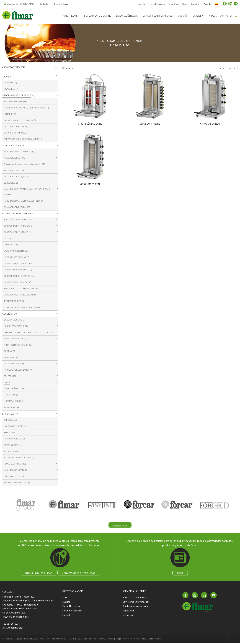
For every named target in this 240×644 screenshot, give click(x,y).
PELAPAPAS (9, 245)
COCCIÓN (184, 16)
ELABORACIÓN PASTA (128, 16)
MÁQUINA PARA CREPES (15, 470)
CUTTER (7, 238)
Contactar (44, 4)
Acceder (208, 4)
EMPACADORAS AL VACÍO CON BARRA (21, 295)
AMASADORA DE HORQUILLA (17, 177)
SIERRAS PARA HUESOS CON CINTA (20, 120)
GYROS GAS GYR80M (90, 184)
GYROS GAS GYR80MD (150, 124)
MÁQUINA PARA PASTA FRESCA (18, 151)
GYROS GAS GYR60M (210, 124)
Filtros (68, 68)
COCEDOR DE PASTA (13, 364)
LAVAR (75, 16)
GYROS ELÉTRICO (13, 388)
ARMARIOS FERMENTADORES (17, 345)
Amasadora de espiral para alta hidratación (24, 164)
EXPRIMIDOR (10, 432)
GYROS (138, 41)
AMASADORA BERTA (13, 170)
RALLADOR (9, 114)
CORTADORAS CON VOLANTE (17, 270)
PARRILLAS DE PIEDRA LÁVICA (17, 370)
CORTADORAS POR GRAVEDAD (18, 276)
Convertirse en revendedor (137, 603)
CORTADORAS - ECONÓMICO (17, 263)
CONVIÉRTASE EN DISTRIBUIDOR (79, 574)
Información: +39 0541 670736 (19, 4)
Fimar (65, 598)
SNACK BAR (200, 16)
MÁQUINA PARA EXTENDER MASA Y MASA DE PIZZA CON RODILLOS (27, 192)
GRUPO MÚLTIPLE (12, 445)
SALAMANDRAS (11, 407)
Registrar (195, 4)
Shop (111, 41)
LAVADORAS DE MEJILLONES (17, 251)
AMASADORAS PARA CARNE (16, 126)
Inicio (100, 41)
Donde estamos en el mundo (138, 608)
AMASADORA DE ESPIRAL (15, 158)
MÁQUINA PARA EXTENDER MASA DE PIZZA (23, 201)
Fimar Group (174, 4)
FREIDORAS (9, 357)
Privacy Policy (126, 640)
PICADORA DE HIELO (13, 439)
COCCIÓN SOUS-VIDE (13, 320)
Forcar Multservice (72, 608)
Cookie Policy (140, 640)
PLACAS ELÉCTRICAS (13, 464)
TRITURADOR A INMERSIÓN (16, 220)
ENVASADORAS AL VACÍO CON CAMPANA (22, 288)
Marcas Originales (156, 4)
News (185, 4)
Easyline (67, 603)
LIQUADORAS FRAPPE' (14, 426)
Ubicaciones (129, 612)
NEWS (180, 574)
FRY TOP (8, 376)
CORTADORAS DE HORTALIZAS (18, 226)
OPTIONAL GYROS (14, 401)
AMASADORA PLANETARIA (16, 207)
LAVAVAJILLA (10, 89)
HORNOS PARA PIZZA (14, 326)
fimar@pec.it (113, 640)
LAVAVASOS (9, 83)
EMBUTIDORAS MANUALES (16, 133)
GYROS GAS (11, 395)
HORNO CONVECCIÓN (14, 339)
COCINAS (8, 351)
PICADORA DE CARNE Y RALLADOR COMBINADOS (26, 108)
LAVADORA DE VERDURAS (15, 257)
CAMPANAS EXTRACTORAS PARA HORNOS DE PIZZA (27, 332)
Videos (213, 16)
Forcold (66, 617)
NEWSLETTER (120, 526)
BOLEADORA (10, 183)
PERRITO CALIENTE (12, 476)
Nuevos (141, 4)
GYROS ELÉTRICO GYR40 (90, 124)
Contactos (226, 16)
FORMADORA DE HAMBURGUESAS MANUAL (23, 139)
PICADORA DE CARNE (13, 101)
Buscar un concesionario (135, 598)
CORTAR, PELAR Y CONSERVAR (159, 16)
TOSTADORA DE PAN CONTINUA (18, 457)
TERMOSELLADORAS (13, 301)
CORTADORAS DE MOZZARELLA (18, 232)
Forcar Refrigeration (73, 612)
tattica (159, 640)
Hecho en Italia (61, 4)
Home (65, 16)
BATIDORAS (9, 420)
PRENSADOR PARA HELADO (16, 482)
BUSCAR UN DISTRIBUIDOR (38, 574)
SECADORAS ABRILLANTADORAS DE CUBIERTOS (25, 307)
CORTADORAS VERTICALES (16, 282)
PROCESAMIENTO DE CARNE (98, 16)
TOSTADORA (10, 451)
